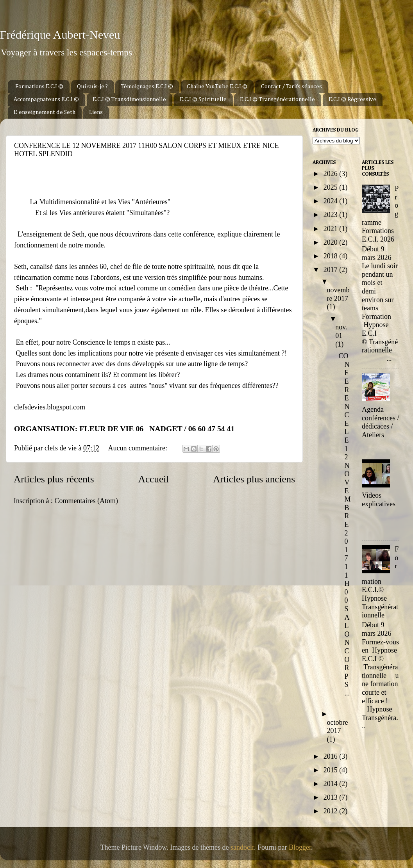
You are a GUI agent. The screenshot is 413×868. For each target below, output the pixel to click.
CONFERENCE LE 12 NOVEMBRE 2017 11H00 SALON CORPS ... (345, 525)
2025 (332, 187)
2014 (332, 784)
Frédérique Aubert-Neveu (60, 35)
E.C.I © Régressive (352, 99)
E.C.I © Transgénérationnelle (277, 99)
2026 (332, 174)
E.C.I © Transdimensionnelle (129, 99)
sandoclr (242, 847)
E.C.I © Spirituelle (203, 99)
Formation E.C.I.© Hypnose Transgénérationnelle (380, 582)
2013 (332, 797)
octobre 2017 (338, 727)
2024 (332, 201)
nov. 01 (341, 331)
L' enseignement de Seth (45, 112)
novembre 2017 (338, 294)
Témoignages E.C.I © (147, 86)
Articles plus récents (54, 479)
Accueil (154, 479)
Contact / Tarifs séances (291, 86)
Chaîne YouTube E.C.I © (217, 86)
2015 (332, 770)
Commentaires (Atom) (86, 501)
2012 (332, 811)
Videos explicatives (379, 500)
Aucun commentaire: (138, 448)
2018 (332, 256)
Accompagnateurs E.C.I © (46, 99)
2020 (332, 242)
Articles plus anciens (254, 479)
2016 (332, 756)
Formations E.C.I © (39, 86)
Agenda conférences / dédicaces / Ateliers (380, 422)
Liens (96, 112)
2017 (332, 270)
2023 (332, 215)
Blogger (300, 847)
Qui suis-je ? (92, 86)
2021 (332, 229)
